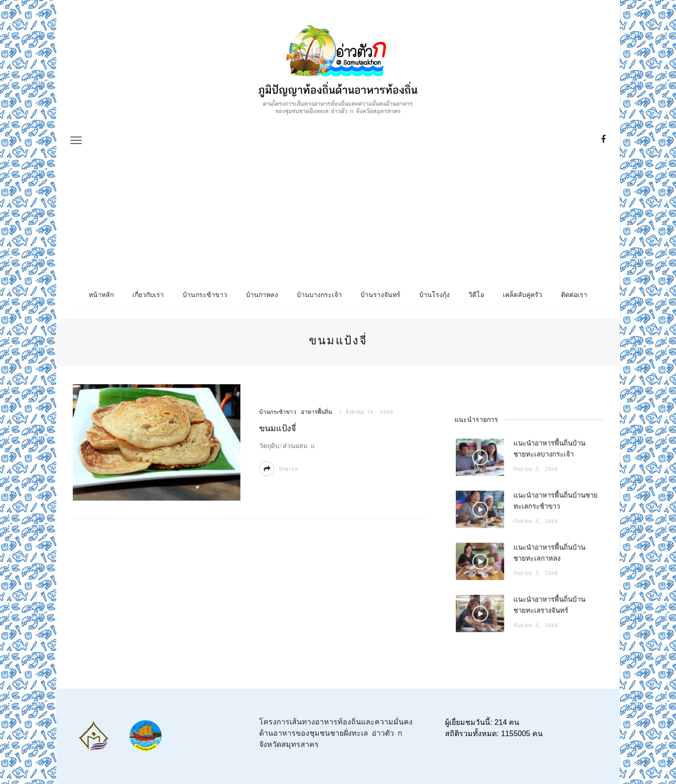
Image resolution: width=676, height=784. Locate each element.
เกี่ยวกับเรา (148, 294)
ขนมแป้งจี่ (277, 429)
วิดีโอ (476, 294)
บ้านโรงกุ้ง (434, 294)
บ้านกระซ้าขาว (205, 294)
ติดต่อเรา (574, 294)
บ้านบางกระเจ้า (319, 294)
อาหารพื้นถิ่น (315, 413)
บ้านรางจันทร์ (380, 294)
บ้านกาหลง (262, 294)
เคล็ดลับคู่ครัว (522, 294)
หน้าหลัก (101, 294)
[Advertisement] (338, 189)
